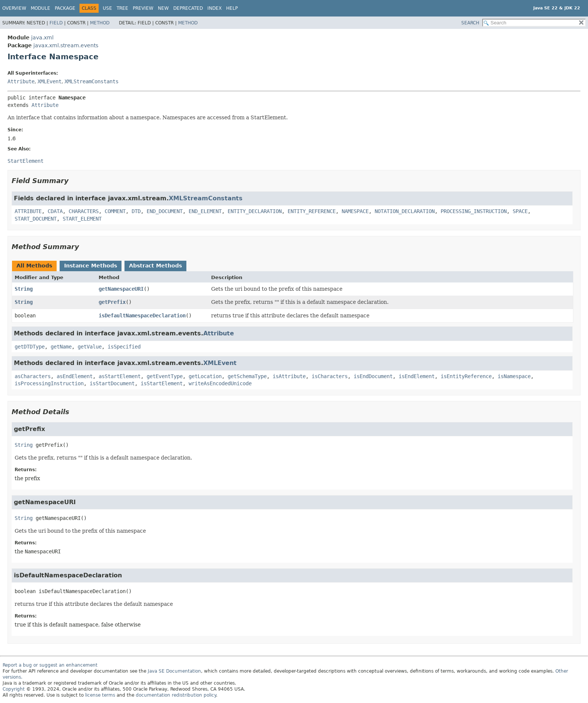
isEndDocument (373, 376)
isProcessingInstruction (49, 383)
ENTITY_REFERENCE (312, 211)
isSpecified (124, 347)
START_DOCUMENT (36, 219)
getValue (90, 347)
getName (61, 347)
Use (107, 8)
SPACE (520, 211)
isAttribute (289, 376)
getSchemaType (247, 376)
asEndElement (75, 376)
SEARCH (470, 23)
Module (40, 8)
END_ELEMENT (205, 211)
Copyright (14, 689)
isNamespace (514, 376)
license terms (100, 695)
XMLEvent (49, 81)
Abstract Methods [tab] (155, 266)
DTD (136, 211)
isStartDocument (112, 383)
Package (65, 8)
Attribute (21, 81)
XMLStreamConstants (91, 81)
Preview (143, 8)
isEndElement (417, 376)
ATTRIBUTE (28, 211)
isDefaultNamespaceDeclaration (142, 315)
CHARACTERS (84, 211)
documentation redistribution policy (176, 695)
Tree (122, 8)
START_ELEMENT (82, 219)
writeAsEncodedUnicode (220, 383)
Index (214, 8)
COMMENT (115, 211)
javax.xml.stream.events (66, 45)
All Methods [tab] (34, 266)
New (163, 8)
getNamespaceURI (121, 289)
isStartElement (162, 383)
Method (100, 23)
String (24, 289)
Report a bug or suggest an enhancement (50, 665)
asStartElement (120, 376)
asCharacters (33, 376)
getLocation (205, 376)
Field (56, 23)
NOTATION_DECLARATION (405, 211)
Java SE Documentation (174, 671)
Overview (14, 8)
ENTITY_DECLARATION (255, 211)
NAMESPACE (355, 211)
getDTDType (30, 347)
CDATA (55, 211)
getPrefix (112, 302)
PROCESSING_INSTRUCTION (474, 211)
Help (232, 8)
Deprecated (188, 8)
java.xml (42, 38)
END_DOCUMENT (165, 211)
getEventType (165, 376)
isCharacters (330, 376)
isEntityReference (466, 376)
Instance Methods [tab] (91, 266)
